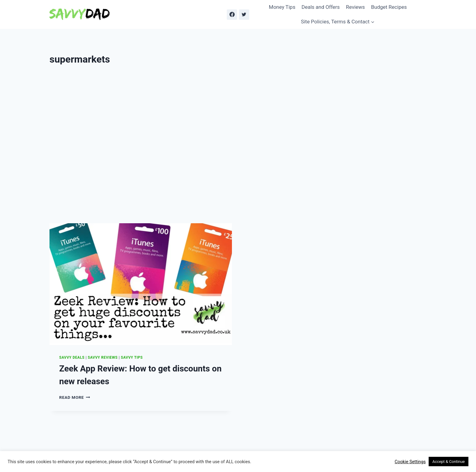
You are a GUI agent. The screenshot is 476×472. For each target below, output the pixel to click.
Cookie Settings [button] (410, 462)
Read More (75, 397)
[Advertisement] (238, 156)
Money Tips (282, 7)
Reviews (355, 7)
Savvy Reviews (103, 357)
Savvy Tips (132, 357)
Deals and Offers (321, 7)
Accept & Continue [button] (449, 462)
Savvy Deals (72, 357)
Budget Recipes (389, 7)
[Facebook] (232, 15)
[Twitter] (244, 15)
